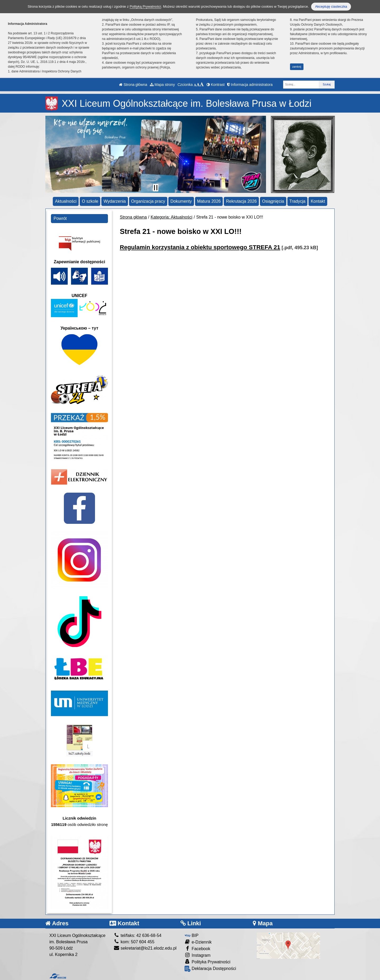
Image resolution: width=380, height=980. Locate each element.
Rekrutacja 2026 (241, 201)
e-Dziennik (198, 942)
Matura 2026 (209, 201)
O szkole (90, 201)
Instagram (198, 955)
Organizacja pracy (148, 201)
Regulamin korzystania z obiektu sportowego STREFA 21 (200, 247)
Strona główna (133, 85)
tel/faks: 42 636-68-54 (137, 935)
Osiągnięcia (273, 201)
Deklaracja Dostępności (210, 969)
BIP (191, 935)
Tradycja (298, 201)
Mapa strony (162, 85)
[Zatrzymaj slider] (156, 188)
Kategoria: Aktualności (172, 217)
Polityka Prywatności (207, 962)
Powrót (60, 218)
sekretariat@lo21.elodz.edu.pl (145, 948)
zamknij (297, 67)
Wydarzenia (115, 201)
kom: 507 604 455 (134, 942)
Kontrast (216, 85)
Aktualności (66, 201)
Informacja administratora (250, 85)
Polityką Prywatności (145, 6)
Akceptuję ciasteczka (331, 6)
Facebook (197, 948)
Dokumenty (181, 201)
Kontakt (318, 201)
